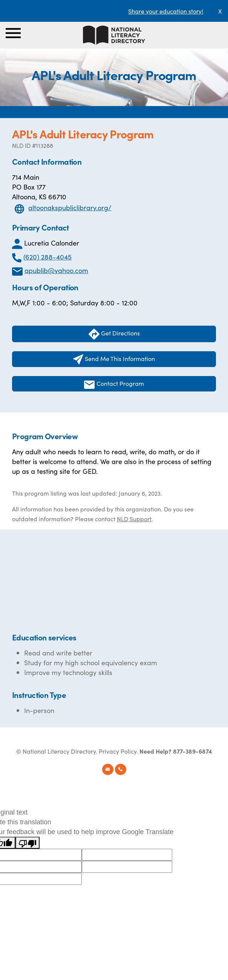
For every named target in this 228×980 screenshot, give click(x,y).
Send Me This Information (114, 360)
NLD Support (134, 519)
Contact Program (114, 384)
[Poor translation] (28, 843)
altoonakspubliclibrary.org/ (70, 207)
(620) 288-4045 (47, 257)
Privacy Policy (118, 751)
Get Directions (114, 334)
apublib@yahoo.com (56, 270)
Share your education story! (166, 11)
